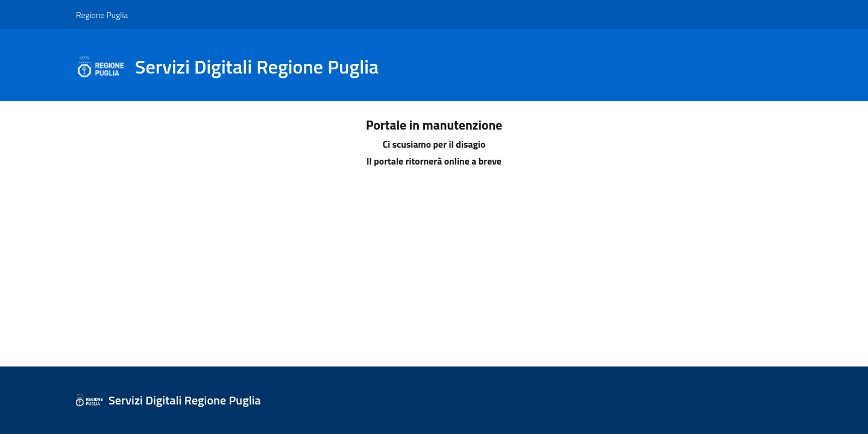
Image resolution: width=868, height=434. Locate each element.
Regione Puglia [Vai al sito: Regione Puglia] (102, 15)
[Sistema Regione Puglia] (234, 67)
